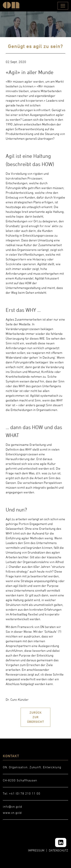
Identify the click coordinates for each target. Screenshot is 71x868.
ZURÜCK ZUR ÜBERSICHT (36, 717)
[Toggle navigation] (63, 6)
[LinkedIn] (61, 842)
